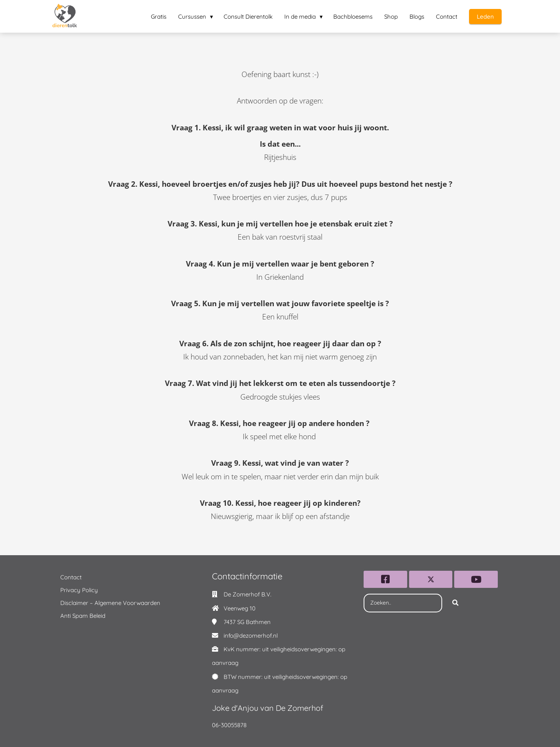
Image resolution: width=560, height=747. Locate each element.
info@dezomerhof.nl (251, 636)
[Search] (455, 603)
